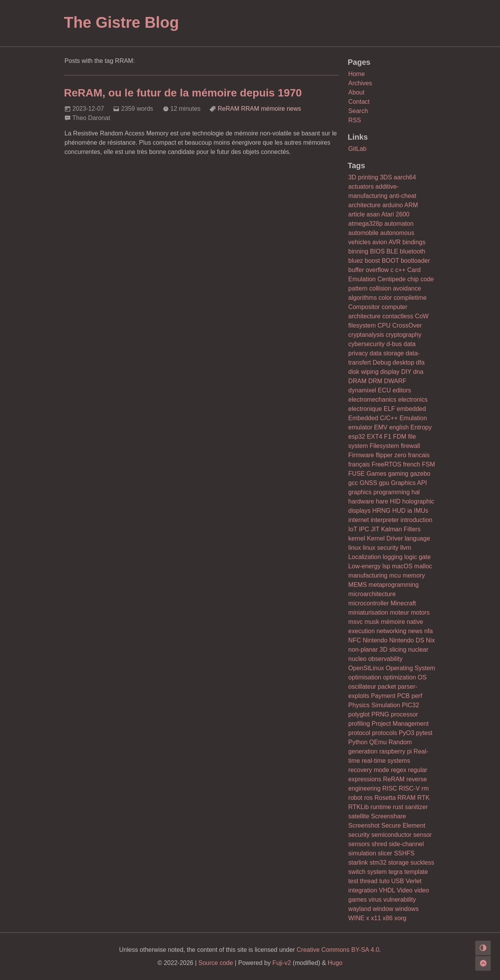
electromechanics (372, 400)
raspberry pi (395, 751)
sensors (359, 844)
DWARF (395, 381)
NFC (355, 640)
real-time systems (386, 761)
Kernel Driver (385, 538)
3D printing (363, 177)
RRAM (250, 109)
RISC (390, 788)
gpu (384, 483)
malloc (423, 566)
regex (398, 770)
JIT (375, 529)
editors (402, 390)
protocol (359, 733)
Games (376, 474)
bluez (356, 261)
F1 (388, 437)
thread (369, 881)
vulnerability (400, 900)
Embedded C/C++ (373, 418)
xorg (400, 918)
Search (358, 111)
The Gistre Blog (122, 22)
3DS (386, 177)
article (357, 214)
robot (355, 798)
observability (386, 659)
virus (375, 900)
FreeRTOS (387, 464)
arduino (392, 205)
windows (407, 909)
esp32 (357, 437)
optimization (399, 677)
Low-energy (364, 566)
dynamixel (362, 390)
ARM (411, 205)
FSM (429, 464)
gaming (398, 474)
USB (397, 881)
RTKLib (358, 807)
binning (358, 251)
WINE (356, 918)
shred (380, 844)
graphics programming (379, 492)
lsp (386, 566)
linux (355, 548)
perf (417, 696)
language (417, 538)
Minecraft (403, 603)
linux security (380, 548)
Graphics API (409, 483)
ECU (385, 390)
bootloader (415, 261)
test (353, 881)
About (356, 92)
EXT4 (375, 437)
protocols (384, 733)
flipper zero (391, 455)
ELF (389, 409)
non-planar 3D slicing (377, 650)
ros (368, 798)
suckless (422, 863)
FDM (400, 437)
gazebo (420, 474)
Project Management (400, 724)
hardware (361, 501)
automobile (363, 233)
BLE (392, 251)
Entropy (421, 427)
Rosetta (385, 798)
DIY (406, 372)
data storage (387, 353)
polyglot (359, 714)
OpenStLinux (366, 668)
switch (357, 872)
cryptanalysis (366, 335)
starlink (358, 863)
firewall (410, 446)
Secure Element (403, 825)
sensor (422, 835)
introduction (416, 520)
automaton (399, 224)
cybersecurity (366, 344)
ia (410, 511)
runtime (381, 807)
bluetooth (413, 251)
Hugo (335, 963)
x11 (376, 918)
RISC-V (409, 788)
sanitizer (417, 807)
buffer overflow (369, 270)
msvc (355, 622)
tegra (395, 872)
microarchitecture (372, 594)
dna (418, 372)
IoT (353, 529)
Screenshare (389, 816)
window (383, 909)
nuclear (418, 650)
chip (413, 279)
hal (416, 492)
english (399, 427)
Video (405, 890)
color (385, 298)
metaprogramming (394, 585)
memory (414, 575)
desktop (403, 362)
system (377, 872)
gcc (353, 483)
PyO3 (407, 733)
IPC (364, 529)
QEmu (378, 742)
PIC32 (410, 705)
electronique (365, 409)
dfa (420, 362)
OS (422, 677)
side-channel (406, 844)
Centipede (392, 279)
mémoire (273, 109)
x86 (388, 918)
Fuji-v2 (282, 963)
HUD (399, 511)
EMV (381, 427)
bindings (414, 242)
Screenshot (364, 825)
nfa (429, 631)
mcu (395, 575)
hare (382, 501)
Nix (430, 640)
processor (404, 714)
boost (372, 261)
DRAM (357, 381)
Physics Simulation (374, 705)
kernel (357, 538)
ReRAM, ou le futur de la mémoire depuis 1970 (183, 93)
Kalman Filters (401, 529)
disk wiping (363, 372)
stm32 (378, 863)
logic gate (418, 557)
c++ (401, 270)
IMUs (421, 511)
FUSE (357, 474)
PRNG (380, 714)
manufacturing (368, 575)
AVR (395, 242)
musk (372, 622)
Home (357, 74)
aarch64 (405, 177)
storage (398, 863)
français (359, 464)
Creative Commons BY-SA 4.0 (338, 950)
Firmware (361, 455)
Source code (216, 963)
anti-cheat (403, 196)
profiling (359, 724)
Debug (382, 362)
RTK (424, 798)
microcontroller (369, 603)
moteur (400, 612)
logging (393, 557)
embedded (412, 409)
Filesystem (384, 446)
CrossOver (407, 325)
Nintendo (375, 640)
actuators (361, 187)
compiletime (410, 298)
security (359, 835)
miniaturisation (368, 612)
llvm (405, 548)
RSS (355, 120)
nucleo (357, 659)
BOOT (390, 261)
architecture (364, 205)
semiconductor (392, 835)
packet (387, 687)
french (412, 464)
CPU (384, 325)
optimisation (365, 677)
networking (391, 631)
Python (358, 742)
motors (420, 612)
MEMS (358, 585)
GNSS (368, 483)
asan (373, 214)
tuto (384, 881)
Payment (383, 696)
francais (419, 455)
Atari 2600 (396, 214)
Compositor (364, 307)
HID (395, 501)
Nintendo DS (407, 640)
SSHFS (404, 853)
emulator (360, 427)
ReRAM (229, 109)
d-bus (394, 344)
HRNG (381, 511)
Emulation (413, 418)
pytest (424, 733)
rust (398, 807)
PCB (403, 696)
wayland (360, 909)
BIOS (377, 251)
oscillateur (362, 687)
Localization (365, 557)
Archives (360, 83)
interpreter (385, 520)
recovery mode (369, 770)
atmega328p (365, 224)
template (416, 872)
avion (380, 242)
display (390, 372)
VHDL (387, 890)
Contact (359, 102)
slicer (385, 853)
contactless (398, 316)
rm (425, 788)
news (294, 109)
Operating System (410, 668)
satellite (359, 816)
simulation (362, 853)
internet (358, 520)
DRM (375, 381)
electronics (413, 400)
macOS (402, 566)
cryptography (404, 335)
